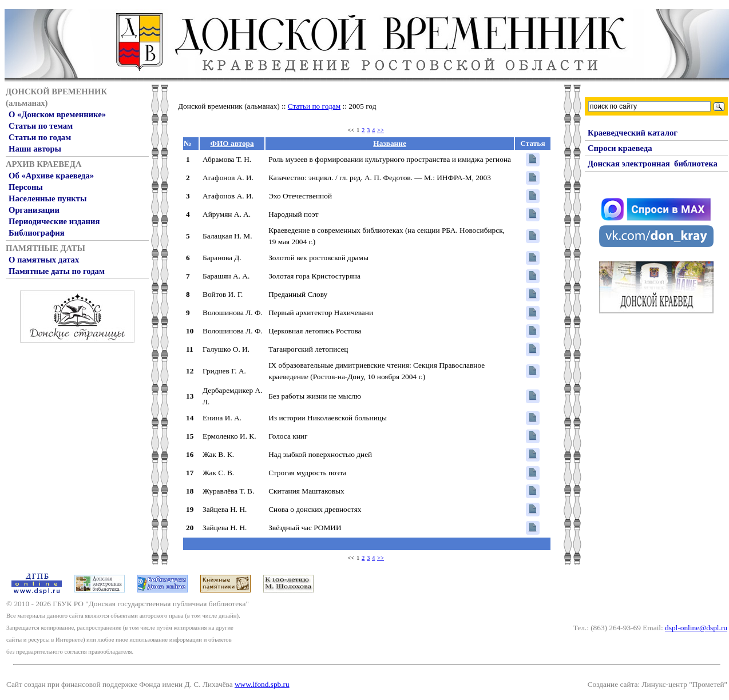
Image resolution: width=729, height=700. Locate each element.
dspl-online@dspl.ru (696, 628)
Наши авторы (35, 149)
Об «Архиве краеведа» (51, 176)
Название (390, 143)
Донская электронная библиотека (653, 164)
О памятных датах (44, 260)
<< (351, 130)
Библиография (37, 233)
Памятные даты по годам (57, 271)
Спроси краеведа (620, 148)
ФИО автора (232, 143)
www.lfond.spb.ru (262, 684)
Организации (34, 210)
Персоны (26, 187)
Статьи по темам (41, 126)
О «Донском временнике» (57, 114)
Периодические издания (54, 221)
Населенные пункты (47, 198)
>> (381, 130)
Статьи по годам (40, 137)
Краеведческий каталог (633, 133)
